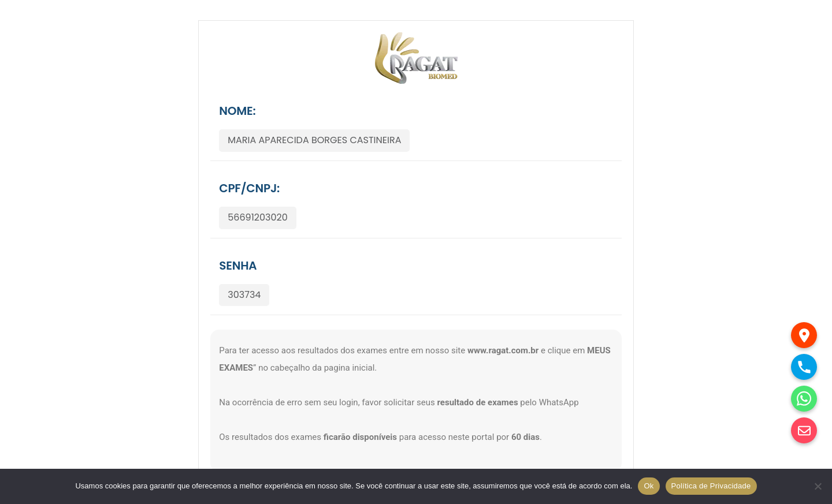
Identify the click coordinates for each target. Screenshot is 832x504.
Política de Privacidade (711, 486)
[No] (818, 486)
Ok (649, 486)
